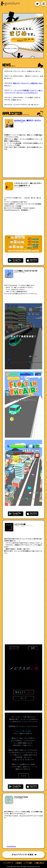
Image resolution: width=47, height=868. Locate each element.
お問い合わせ (39, 863)
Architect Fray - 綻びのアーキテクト (28, 120)
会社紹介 (18, 863)
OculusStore (11, 846)
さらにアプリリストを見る (24, 855)
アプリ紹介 (28, 863)
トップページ (8, 863)
